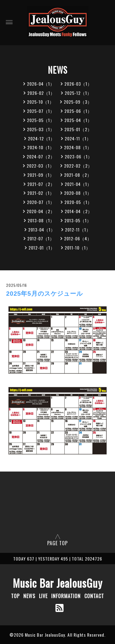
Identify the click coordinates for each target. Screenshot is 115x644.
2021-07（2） (41, 184)
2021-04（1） (78, 184)
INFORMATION (66, 596)
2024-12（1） (41, 138)
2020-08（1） (78, 193)
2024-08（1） (78, 147)
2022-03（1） (40, 166)
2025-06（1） (78, 111)
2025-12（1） (78, 93)
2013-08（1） (41, 220)
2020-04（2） (41, 211)
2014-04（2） (79, 211)
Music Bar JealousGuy (58, 583)
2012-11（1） (78, 229)
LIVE (43, 596)
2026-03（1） (78, 84)
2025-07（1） (41, 111)
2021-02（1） (41, 193)
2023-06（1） (79, 156)
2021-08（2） (78, 175)
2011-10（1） (78, 248)
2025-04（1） (78, 120)
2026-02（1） (41, 93)
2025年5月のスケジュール (44, 294)
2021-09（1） (41, 175)
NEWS (29, 596)
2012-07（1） (41, 238)
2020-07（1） (41, 202)
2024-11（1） (78, 138)
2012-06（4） (78, 238)
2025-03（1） (41, 129)
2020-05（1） (78, 202)
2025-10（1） (40, 102)
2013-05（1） (78, 220)
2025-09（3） (78, 102)
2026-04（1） (41, 84)
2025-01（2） (78, 129)
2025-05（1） (41, 120)
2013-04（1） (42, 229)
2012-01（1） (42, 248)
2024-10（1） (41, 147)
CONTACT (94, 596)
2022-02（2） (78, 166)
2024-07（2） (41, 156)
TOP (15, 596)
